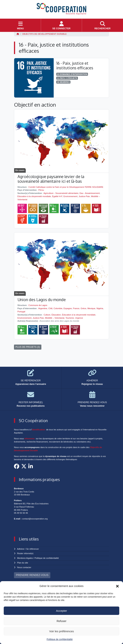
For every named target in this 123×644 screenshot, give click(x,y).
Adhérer (21, 549)
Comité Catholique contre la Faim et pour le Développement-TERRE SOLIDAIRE (66, 187)
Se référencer (33, 549)
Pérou (41, 190)
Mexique (91, 308)
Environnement (70, 196)
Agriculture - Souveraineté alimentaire (61, 193)
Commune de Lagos (38, 305)
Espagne (68, 308)
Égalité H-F (57, 196)
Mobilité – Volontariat (55, 318)
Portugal (21, 312)
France (76, 308)
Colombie (58, 308)
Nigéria (100, 308)
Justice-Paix (84, 196)
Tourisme (70, 318)
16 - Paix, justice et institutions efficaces (75, 65)
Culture (47, 315)
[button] (117, 586)
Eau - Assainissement (90, 193)
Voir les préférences (62, 631)
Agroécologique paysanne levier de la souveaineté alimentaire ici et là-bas (51, 179)
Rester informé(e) (25, 553)
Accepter (61, 611)
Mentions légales (25, 558)
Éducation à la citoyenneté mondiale (34, 196)
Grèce (83, 308)
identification (39, 430)
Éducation (56, 315)
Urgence (79, 318)
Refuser (62, 621)
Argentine (43, 308)
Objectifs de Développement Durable (44, 34)
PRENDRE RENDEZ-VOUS (32, 575)
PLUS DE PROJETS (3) (28, 347)
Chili (51, 308)
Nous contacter (24, 567)
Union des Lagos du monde (42, 300)
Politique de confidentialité (60, 639)
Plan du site (23, 563)
